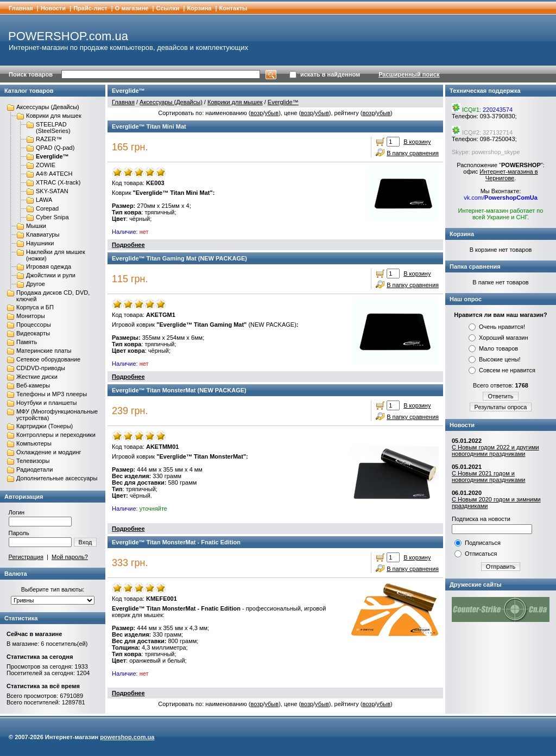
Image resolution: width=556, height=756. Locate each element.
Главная (21, 8)
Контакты (233, 8)
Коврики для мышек (54, 116)
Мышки (36, 226)
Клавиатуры (43, 234)
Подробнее (128, 245)
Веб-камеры (33, 385)
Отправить (501, 567)
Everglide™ (52, 156)
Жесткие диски (37, 377)
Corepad (47, 208)
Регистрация (26, 557)
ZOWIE (46, 165)
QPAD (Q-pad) (55, 148)
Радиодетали (34, 469)
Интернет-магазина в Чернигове (508, 175)
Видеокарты (33, 333)
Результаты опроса (501, 407)
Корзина (199, 8)
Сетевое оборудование (48, 359)
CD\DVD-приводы (41, 368)
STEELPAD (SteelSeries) (53, 128)
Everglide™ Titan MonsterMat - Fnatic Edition (176, 542)
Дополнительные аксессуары (57, 478)
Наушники (40, 243)
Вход (86, 542)
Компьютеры (34, 443)
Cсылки (168, 8)
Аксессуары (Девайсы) (48, 107)
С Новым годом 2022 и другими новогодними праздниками (495, 450)
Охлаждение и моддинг (49, 452)
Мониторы (31, 316)
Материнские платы (44, 351)
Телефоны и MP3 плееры (52, 394)
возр (257, 113)
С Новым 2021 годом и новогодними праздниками (488, 477)
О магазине (132, 8)
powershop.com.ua (127, 737)
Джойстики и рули (51, 275)
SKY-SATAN (52, 191)
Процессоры (34, 325)
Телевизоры (33, 461)
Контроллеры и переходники (56, 435)
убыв (271, 113)
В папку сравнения (413, 153)
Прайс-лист (90, 8)
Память (27, 342)
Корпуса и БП (35, 307)
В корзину (417, 142)
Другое (36, 284)
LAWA (44, 200)
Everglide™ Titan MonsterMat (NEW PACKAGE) (179, 390)
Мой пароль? (70, 557)
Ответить (500, 396)
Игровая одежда (49, 266)
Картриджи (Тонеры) (45, 426)
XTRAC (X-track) (58, 182)
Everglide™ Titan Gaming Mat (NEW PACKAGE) (179, 258)
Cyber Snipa (52, 217)
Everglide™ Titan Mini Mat (149, 126)
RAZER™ (49, 139)
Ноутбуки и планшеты (46, 403)
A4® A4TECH (54, 174)
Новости (53, 8)
